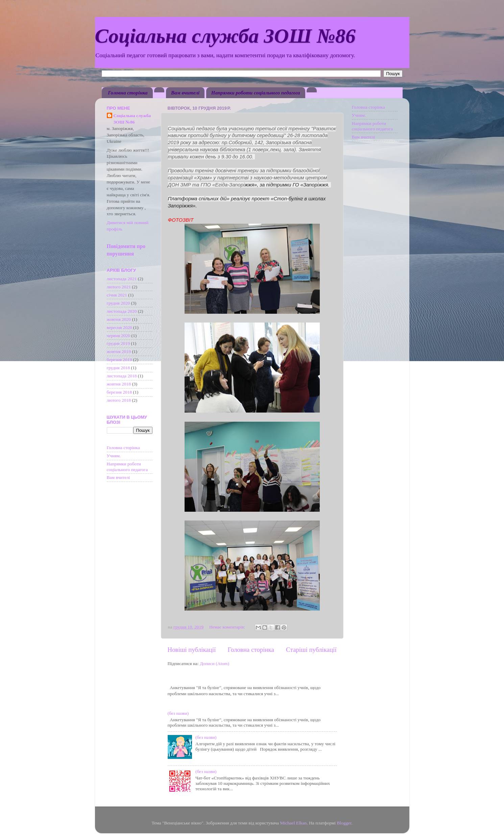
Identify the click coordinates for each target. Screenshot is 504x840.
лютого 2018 (119, 400)
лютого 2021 (119, 287)
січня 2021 (117, 295)
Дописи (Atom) (214, 664)
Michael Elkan (293, 823)
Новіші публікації (192, 650)
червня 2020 (119, 336)
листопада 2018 (122, 376)
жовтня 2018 (119, 384)
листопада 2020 (122, 311)
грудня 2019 (118, 343)
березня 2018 (119, 392)
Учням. (114, 456)
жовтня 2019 (119, 351)
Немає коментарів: (228, 627)
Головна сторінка (128, 93)
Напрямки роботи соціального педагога (256, 93)
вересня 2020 (119, 327)
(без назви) (178, 713)
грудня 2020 (118, 303)
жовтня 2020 (119, 319)
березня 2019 (119, 360)
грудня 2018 (118, 368)
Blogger (344, 823)
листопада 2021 (122, 279)
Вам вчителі (185, 93)
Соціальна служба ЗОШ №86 (225, 36)
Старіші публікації (311, 650)
